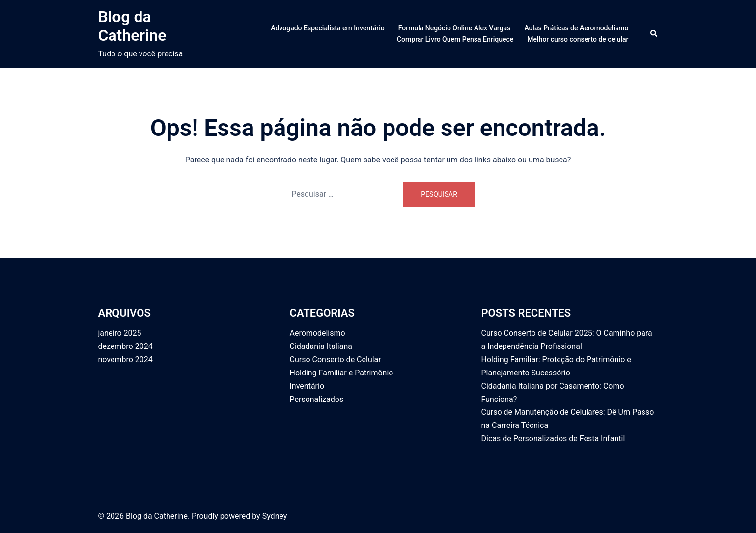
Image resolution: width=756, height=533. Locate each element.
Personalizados (317, 399)
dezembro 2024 (126, 346)
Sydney (275, 516)
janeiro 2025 (120, 333)
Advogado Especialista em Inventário (327, 28)
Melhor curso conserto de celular (578, 39)
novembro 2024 (126, 360)
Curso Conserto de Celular (336, 360)
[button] (654, 34)
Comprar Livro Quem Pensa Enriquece (455, 39)
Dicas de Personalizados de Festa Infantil (553, 439)
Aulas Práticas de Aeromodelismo (576, 28)
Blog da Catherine (132, 26)
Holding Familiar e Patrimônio (342, 373)
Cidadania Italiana (321, 346)
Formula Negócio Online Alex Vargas (455, 28)
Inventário (307, 386)
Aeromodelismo (318, 333)
